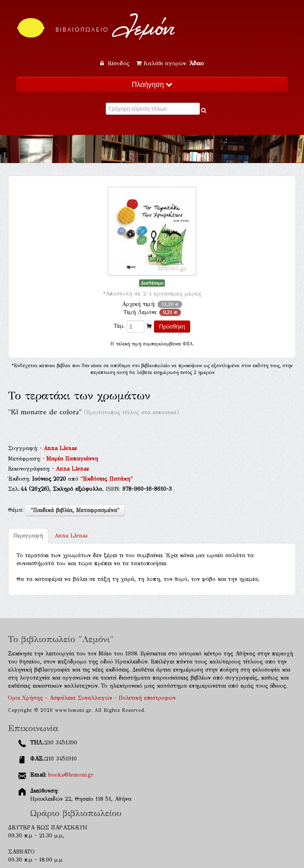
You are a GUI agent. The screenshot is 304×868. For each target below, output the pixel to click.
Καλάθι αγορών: (170, 63)
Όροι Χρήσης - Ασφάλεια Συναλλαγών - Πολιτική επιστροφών (92, 698)
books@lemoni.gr (71, 775)
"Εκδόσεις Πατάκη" (107, 479)
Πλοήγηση (152, 85)
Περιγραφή (28, 536)
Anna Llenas (60, 448)
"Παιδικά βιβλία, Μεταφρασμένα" (75, 510)
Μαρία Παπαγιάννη (72, 459)
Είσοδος (116, 63)
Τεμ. (119, 326)
